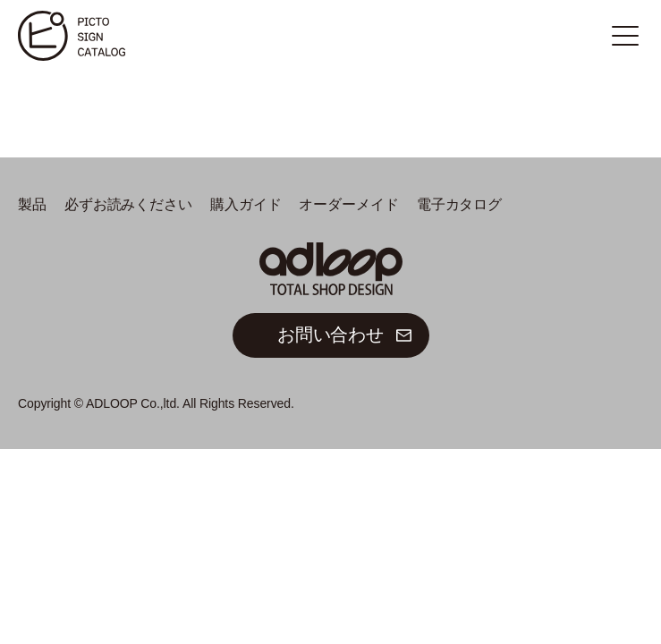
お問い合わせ (330, 335)
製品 (32, 204)
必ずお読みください (128, 204)
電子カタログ (459, 204)
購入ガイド (246, 204)
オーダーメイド (348, 204)
